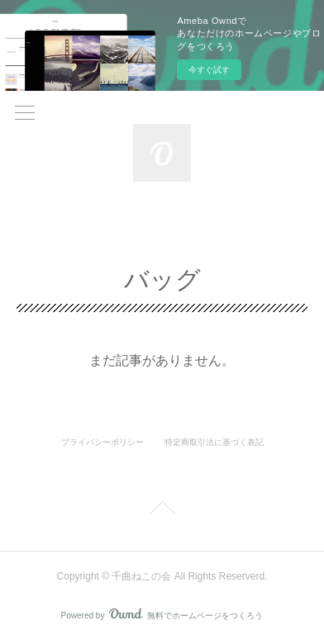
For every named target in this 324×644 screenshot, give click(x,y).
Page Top (162, 510)
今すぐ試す (209, 70)
